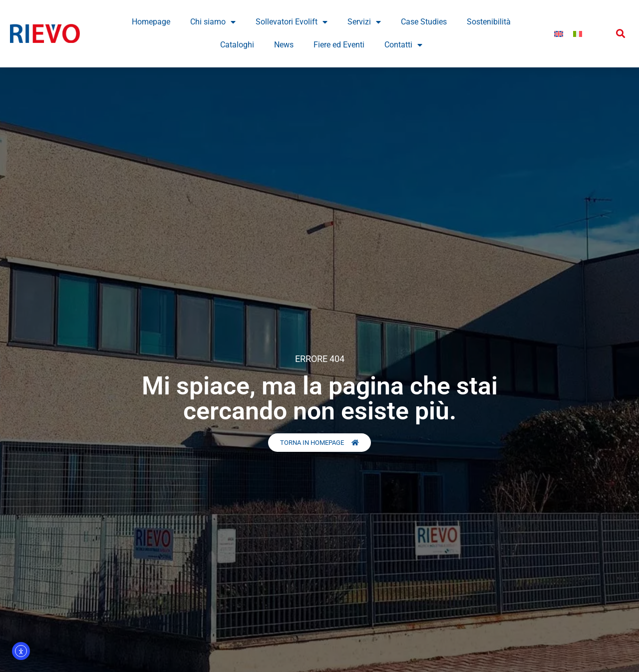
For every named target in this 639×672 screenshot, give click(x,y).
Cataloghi (237, 45)
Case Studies (424, 22)
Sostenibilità (489, 22)
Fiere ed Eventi (339, 45)
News (284, 45)
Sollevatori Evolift (292, 22)
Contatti (403, 45)
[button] (621, 34)
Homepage (151, 22)
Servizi (364, 22)
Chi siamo (213, 22)
